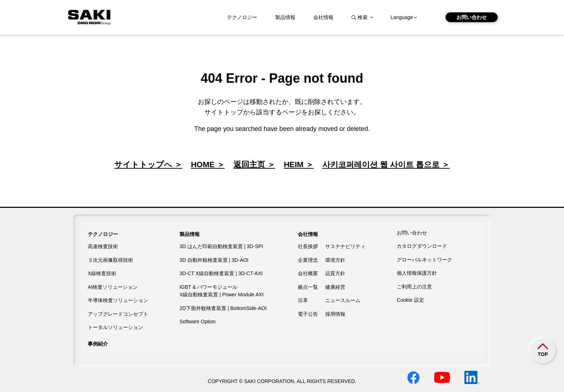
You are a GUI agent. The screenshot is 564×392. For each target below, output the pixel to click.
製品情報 (285, 17)
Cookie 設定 (410, 300)
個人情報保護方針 (417, 273)
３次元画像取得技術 (110, 260)
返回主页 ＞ (254, 165)
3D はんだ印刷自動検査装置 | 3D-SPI (221, 246)
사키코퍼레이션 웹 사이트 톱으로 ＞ (386, 165)
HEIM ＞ (299, 165)
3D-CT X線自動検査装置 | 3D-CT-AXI (221, 273)
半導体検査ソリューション (118, 300)
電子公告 (308, 314)
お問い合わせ (472, 17)
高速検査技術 (103, 246)
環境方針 (335, 260)
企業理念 (308, 260)
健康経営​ (335, 287)
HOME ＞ (208, 165)
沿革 (303, 300)
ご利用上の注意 (414, 287)
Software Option (197, 322)
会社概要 (308, 273)
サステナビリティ (345, 246)
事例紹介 (98, 344)
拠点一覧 (308, 287)
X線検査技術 (102, 273)
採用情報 (335, 314)
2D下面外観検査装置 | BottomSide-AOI (223, 308)
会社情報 (323, 17)
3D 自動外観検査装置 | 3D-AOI (214, 260)
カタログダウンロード (422, 246)
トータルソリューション (115, 327)
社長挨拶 (308, 246)
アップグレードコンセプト (118, 314)
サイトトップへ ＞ (148, 165)
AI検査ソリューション (113, 287)
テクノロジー (242, 17)
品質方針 (335, 273)
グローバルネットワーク (424, 260)
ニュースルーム (343, 300)
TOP (543, 354)
